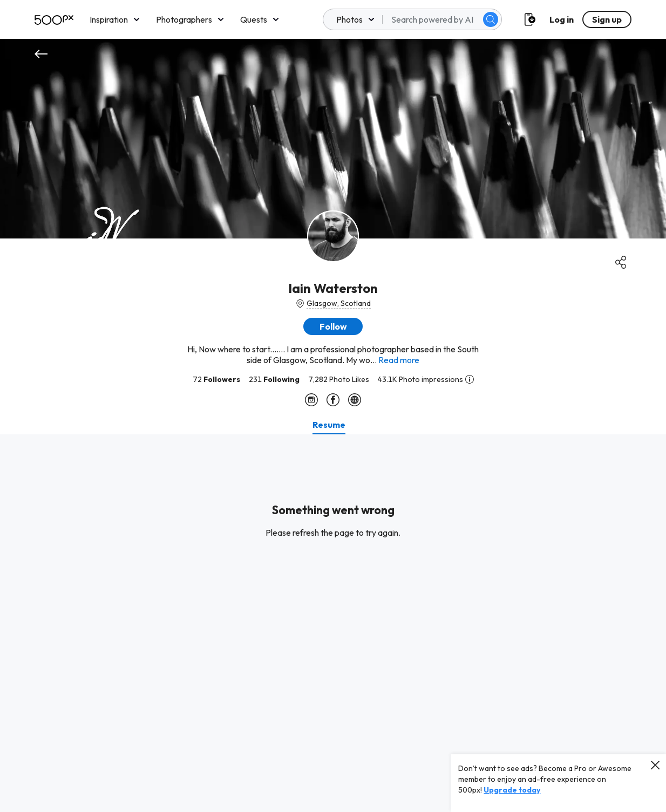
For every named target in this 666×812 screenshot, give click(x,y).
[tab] (329, 425)
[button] (333, 326)
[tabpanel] (333, 623)
